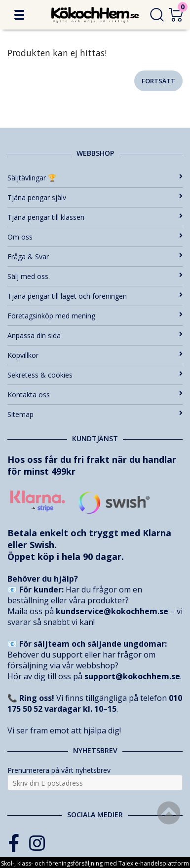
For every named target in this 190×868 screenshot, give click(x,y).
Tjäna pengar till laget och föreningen (95, 296)
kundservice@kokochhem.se (112, 611)
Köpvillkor (95, 355)
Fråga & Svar (95, 257)
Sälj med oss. (95, 276)
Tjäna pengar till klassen (95, 217)
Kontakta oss (95, 395)
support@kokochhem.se (132, 676)
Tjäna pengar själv (95, 197)
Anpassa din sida (95, 335)
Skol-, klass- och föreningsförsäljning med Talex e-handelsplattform (95, 863)
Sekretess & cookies (95, 375)
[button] (19, 15)
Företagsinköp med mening (95, 316)
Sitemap (95, 414)
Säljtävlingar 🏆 (95, 178)
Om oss (95, 237)
